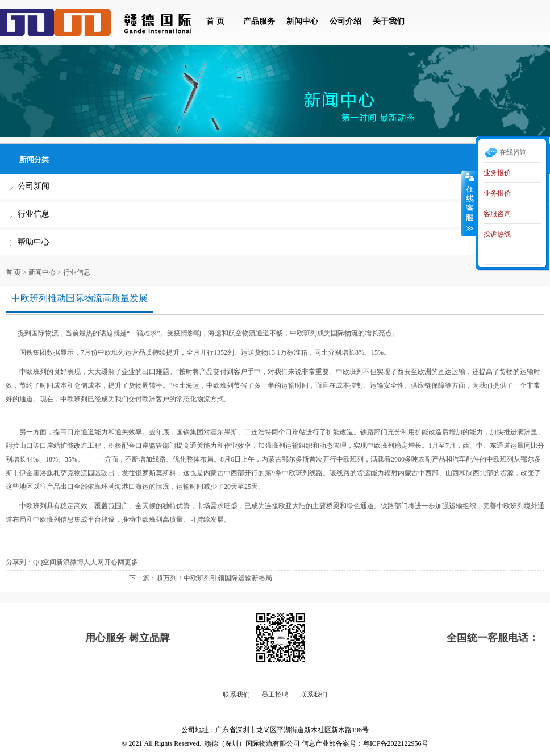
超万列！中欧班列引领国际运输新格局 (214, 578)
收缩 (469, 203)
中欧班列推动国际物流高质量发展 (80, 298)
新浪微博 (70, 562)
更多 (131, 562)
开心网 (114, 562)
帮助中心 (34, 242)
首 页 (215, 21)
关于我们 (389, 21)
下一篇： (143, 578)
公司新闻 (34, 186)
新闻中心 (302, 21)
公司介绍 (345, 21)
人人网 (94, 562)
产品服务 (259, 21)
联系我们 (236, 695)
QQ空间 (45, 562)
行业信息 (34, 214)
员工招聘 (275, 695)
